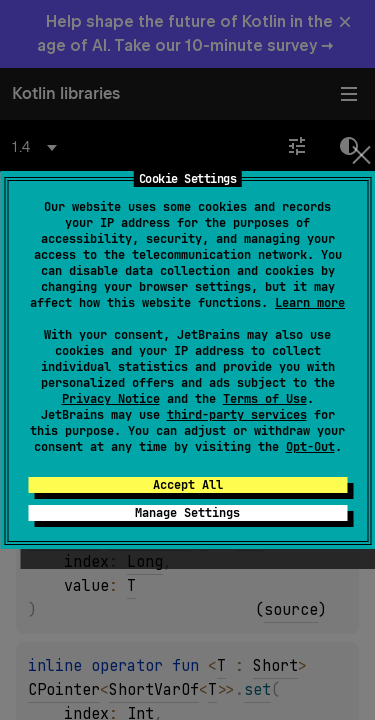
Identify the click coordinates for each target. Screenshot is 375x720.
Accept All (188, 485)
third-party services (237, 415)
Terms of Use (265, 399)
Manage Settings (187, 513)
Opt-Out (310, 447)
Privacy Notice (111, 399)
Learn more (310, 303)
